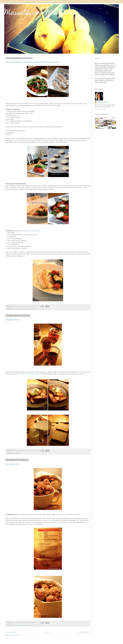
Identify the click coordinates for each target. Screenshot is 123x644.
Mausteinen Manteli (39, 13)
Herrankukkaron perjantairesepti (30, 231)
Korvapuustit (12, 464)
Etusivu (48, 632)
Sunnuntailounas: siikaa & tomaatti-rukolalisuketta (32, 62)
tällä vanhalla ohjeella (34, 374)
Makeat (14, 453)
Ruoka (19, 453)
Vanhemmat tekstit (84, 632)
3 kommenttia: (34, 622)
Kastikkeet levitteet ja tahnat (23, 309)
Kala (14, 309)
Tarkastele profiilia (100, 109)
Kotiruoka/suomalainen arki (20, 625)
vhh (37, 309)
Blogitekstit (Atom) (15, 635)
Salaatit (33, 309)
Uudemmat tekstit (11, 632)
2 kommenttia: (34, 306)
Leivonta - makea (32, 625)
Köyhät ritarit (12, 320)
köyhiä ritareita (23, 374)
